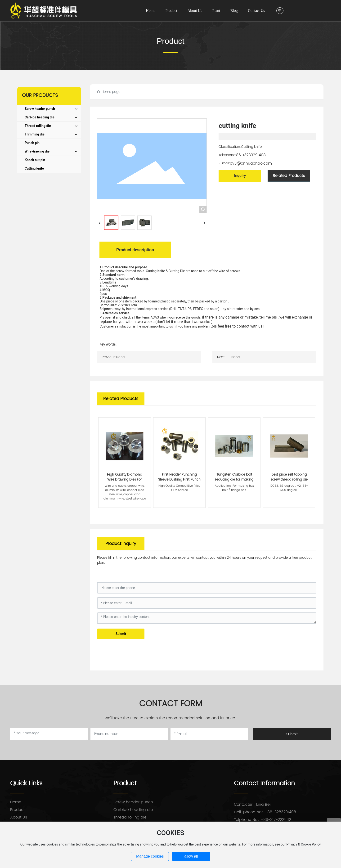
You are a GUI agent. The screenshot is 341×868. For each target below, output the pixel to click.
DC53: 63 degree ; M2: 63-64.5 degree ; (289, 488)
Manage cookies (150, 856)
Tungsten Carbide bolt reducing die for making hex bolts (234, 479)
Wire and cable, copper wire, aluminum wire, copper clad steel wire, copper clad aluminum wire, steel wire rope (125, 492)
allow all (191, 856)
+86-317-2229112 (276, 820)
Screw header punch (133, 802)
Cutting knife (251, 147)
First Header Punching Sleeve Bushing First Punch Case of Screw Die (179, 479)
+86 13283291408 (280, 812)
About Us (19, 817)
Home (16, 802)
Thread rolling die (130, 817)
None (120, 357)
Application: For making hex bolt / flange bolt (234, 488)
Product (170, 41)
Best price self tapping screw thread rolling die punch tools (289, 479)
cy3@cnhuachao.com (251, 163)
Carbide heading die (133, 810)
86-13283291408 (251, 155)
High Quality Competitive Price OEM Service (179, 488)
